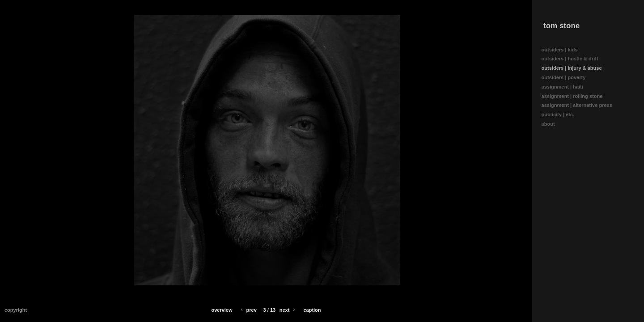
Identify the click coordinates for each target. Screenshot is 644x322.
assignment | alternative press (580, 105)
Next (288, 310)
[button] (222, 310)
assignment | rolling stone (575, 96)
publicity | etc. (561, 115)
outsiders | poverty (564, 77)
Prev (248, 310)
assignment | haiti (566, 87)
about (551, 124)
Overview (222, 310)
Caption (312, 310)
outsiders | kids (560, 50)
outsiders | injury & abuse (572, 68)
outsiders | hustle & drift (570, 59)
